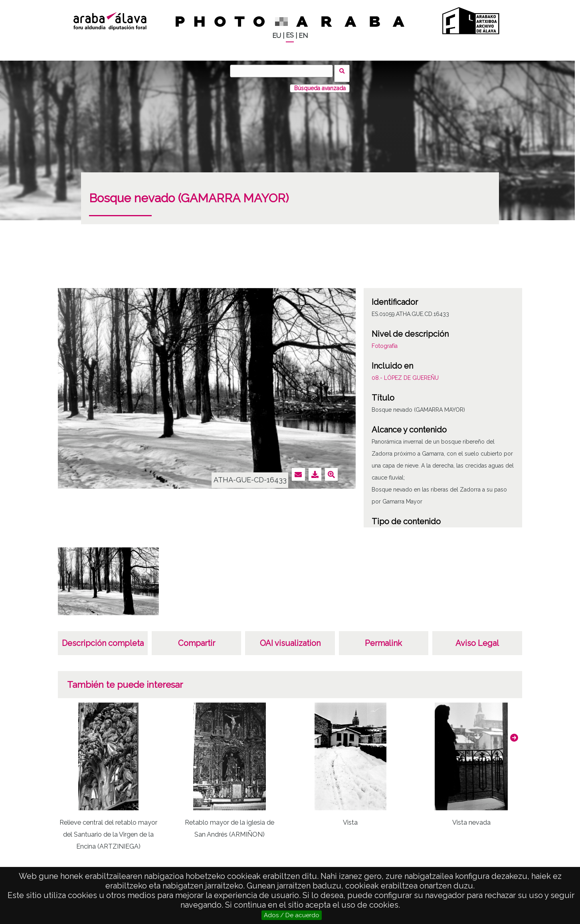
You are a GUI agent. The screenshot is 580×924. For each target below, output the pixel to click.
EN (303, 36)
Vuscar (345, 71)
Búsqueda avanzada (320, 83)
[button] (514, 733)
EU (277, 36)
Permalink (383, 638)
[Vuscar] (284, 71)
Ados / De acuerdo (292, 915)
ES (290, 35)
